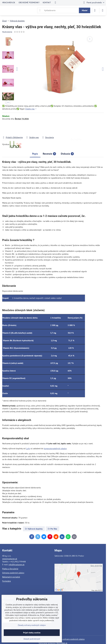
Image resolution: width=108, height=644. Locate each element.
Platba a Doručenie (10, 569)
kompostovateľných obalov (55, 449)
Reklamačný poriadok (11, 577)
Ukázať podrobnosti (32, 639)
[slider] (19, 32)
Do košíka (76, 128)
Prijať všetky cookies (32, 633)
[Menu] (103, 10)
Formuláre (6, 581)
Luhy (28, 449)
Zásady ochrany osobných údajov (71, 639)
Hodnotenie (7, 32)
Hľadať (85, 10)
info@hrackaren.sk (16, 565)
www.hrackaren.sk (10, 559)
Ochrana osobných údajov (13, 573)
